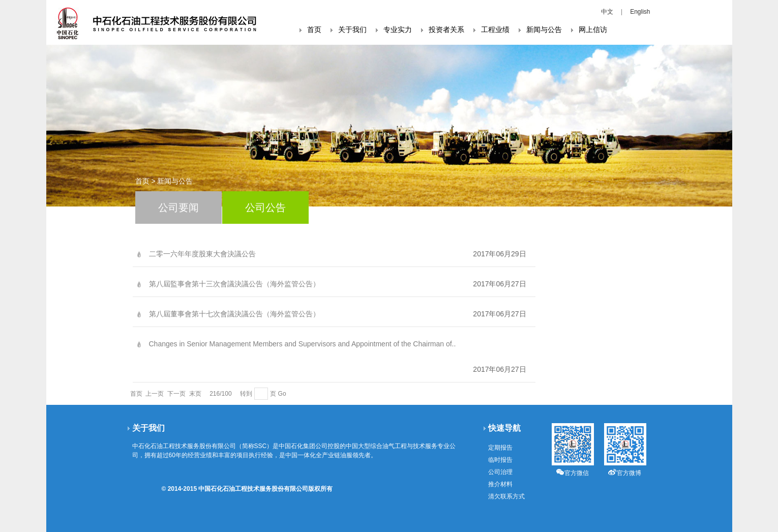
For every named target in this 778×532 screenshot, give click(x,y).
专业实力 (398, 29)
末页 (195, 394)
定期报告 (500, 448)
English (640, 12)
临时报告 (500, 460)
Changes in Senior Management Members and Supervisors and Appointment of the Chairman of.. (303, 344)
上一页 (155, 394)
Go (282, 394)
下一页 (176, 394)
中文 (607, 12)
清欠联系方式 (506, 496)
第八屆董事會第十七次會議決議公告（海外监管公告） (234, 314)
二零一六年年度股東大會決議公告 (202, 254)
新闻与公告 (544, 29)
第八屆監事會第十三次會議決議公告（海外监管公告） (234, 284)
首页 (314, 29)
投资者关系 (446, 29)
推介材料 (500, 484)
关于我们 (352, 29)
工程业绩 (495, 29)
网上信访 (593, 29)
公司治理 (500, 472)
